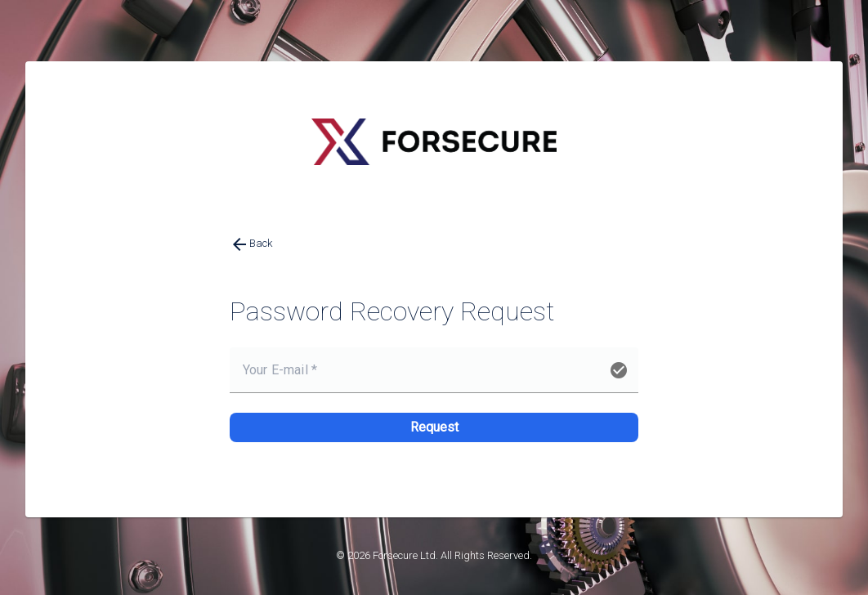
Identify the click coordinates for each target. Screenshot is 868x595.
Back (251, 244)
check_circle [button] (619, 370)
